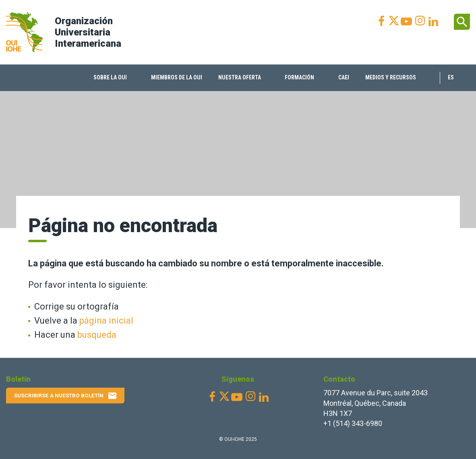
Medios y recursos (391, 77)
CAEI (344, 77)
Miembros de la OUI (177, 77)
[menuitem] (114, 78)
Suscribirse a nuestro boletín (66, 396)
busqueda (97, 335)
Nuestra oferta (240, 77)
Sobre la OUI (110, 77)
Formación (299, 77)
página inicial (106, 321)
